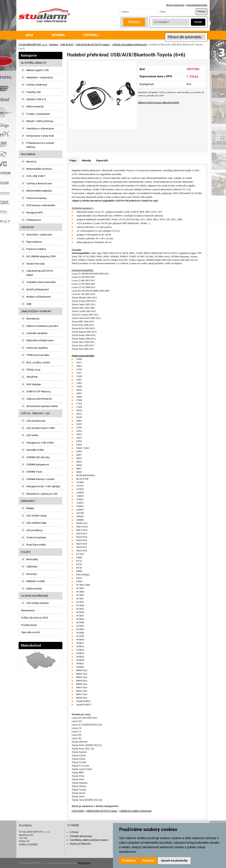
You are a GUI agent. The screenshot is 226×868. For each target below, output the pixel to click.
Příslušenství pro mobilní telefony (40, 145)
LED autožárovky (36, 421)
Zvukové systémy (36, 537)
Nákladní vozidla (36, 581)
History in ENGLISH (80, 844)
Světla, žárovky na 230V (35, 618)
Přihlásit (202, 12)
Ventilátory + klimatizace (40, 128)
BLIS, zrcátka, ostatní (38, 362)
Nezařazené (28, 610)
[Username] (137, 12)
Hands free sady (35, 264)
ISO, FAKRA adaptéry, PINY (41, 256)
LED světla (32, 435)
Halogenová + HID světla (40, 443)
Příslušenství (34, 220)
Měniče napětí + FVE (38, 70)
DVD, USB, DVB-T (36, 176)
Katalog (54, 44)
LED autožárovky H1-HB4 (40, 428)
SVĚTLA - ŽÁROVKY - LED (35, 413)
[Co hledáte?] (171, 22)
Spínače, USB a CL (36, 99)
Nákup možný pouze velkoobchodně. (159, 102)
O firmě (74, 832)
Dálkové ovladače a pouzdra (42, 326)
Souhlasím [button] (129, 861)
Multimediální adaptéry (39, 191)
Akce (29, 35)
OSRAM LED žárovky (38, 457)
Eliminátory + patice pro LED (42, 494)
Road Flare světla (36, 545)
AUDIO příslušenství (38, 289)
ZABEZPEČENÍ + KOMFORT (36, 311)
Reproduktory (34, 242)
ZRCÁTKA (32, 377)
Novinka (58, 35)
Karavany (31, 574)
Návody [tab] (86, 160)
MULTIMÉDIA (28, 154)
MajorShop (84, 863)
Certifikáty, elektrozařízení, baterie (89, 840)
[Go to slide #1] (93, 137)
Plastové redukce (36, 249)
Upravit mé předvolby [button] (174, 861)
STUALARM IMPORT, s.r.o (33, 44)
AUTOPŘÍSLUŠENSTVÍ (34, 63)
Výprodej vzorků (30, 632)
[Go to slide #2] (112, 137)
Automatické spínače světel (42, 406)
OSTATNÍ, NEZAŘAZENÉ (35, 596)
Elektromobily (34, 588)
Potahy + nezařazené (38, 114)
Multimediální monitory (39, 169)
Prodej (134, 22)
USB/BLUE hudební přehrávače (129, 44)
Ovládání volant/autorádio (41, 282)
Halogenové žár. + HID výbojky (43, 486)
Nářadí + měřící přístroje (40, 121)
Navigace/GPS (35, 212)
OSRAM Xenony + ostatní (40, 479)
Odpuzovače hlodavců (39, 399)
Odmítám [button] (148, 861)
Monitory (31, 162)
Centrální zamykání (37, 333)
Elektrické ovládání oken (40, 340)
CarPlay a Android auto (39, 183)
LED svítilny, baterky (37, 603)
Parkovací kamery (36, 198)
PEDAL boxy (33, 370)
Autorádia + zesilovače (39, 234)
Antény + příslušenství (39, 297)
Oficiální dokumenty (81, 836)
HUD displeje (34, 384)
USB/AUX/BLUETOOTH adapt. (93, 44)
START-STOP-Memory (38, 391)
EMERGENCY (28, 501)
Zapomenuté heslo (197, 5)
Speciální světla (35, 450)
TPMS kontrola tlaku (38, 355)
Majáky (30, 508)
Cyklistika (32, 566)
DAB (29, 304)
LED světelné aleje (36, 523)
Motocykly (32, 559)
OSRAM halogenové (38, 464)
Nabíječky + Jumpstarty (40, 77)
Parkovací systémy (37, 348)
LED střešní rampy (36, 516)
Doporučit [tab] (102, 160)
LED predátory (34, 530)
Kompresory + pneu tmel (40, 136)
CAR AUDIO (67, 44)
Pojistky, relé (33, 92)
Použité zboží (29, 625)
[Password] (176, 12)
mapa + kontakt (28, 844)
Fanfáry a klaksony (37, 85)
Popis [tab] (73, 160)
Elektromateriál (35, 106)
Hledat (198, 22)
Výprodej (91, 35)
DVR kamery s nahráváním (41, 205)
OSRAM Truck (34, 472)
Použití (26, 552)
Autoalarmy (33, 318)
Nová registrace (175, 5)
